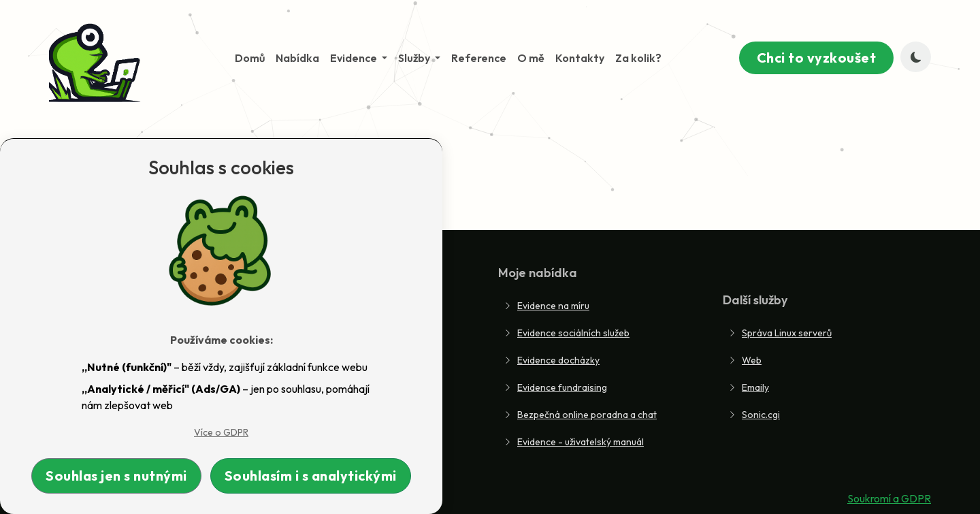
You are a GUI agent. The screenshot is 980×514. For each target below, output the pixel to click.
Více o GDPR (221, 432)
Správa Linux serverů (780, 333)
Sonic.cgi (754, 415)
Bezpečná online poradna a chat (580, 415)
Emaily (749, 387)
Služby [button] (415, 58)
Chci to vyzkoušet (817, 58)
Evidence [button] (355, 58)
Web (745, 360)
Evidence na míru (546, 306)
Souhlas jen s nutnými (116, 476)
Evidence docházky (552, 360)
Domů (250, 58)
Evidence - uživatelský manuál (574, 442)
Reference (479, 58)
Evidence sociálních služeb (567, 333)
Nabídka (297, 58)
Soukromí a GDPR (889, 498)
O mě (531, 58)
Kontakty (580, 58)
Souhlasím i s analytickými (311, 476)
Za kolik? (638, 58)
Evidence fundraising (555, 387)
